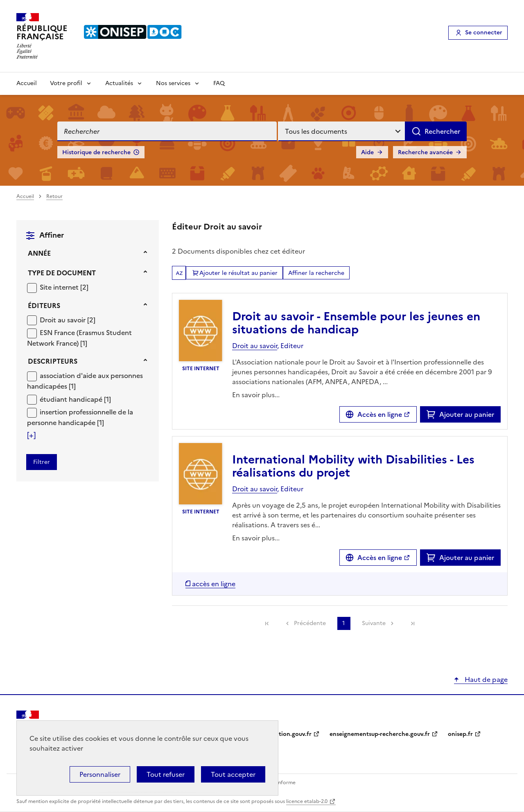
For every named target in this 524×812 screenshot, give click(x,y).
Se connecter (484, 33)
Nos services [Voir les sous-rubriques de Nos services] (173, 83)
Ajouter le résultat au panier (238, 273)
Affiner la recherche (316, 273)
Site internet (60, 287)
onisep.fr (460, 734)
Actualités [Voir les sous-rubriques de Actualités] (119, 83)
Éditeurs (44, 306)
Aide (367, 152)
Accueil (27, 83)
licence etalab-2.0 (307, 801)
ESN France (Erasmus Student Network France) (79, 338)
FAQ (219, 83)
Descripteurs (53, 361)
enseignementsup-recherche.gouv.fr (380, 734)
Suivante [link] (374, 623)
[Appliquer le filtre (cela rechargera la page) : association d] (85, 381)
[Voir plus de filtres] (31, 435)
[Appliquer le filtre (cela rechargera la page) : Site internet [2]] (64, 287)
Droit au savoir (63, 320)
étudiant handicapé (72, 399)
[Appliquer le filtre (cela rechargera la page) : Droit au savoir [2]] (68, 320)
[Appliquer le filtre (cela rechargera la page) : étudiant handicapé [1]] (75, 399)
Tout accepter (233, 774)
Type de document (62, 273)
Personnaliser (100, 774)
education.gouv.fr (287, 734)
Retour (54, 196)
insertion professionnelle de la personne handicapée (80, 417)
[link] (267, 623)
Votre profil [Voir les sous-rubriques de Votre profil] (66, 83)
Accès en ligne (380, 414)
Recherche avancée (425, 152)
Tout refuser (166, 774)
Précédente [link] (310, 623)
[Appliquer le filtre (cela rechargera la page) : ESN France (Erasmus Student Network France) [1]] (79, 338)
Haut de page (485, 679)
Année (39, 253)
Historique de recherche (96, 152)
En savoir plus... (256, 395)
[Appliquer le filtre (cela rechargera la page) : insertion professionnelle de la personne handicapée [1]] (80, 417)
